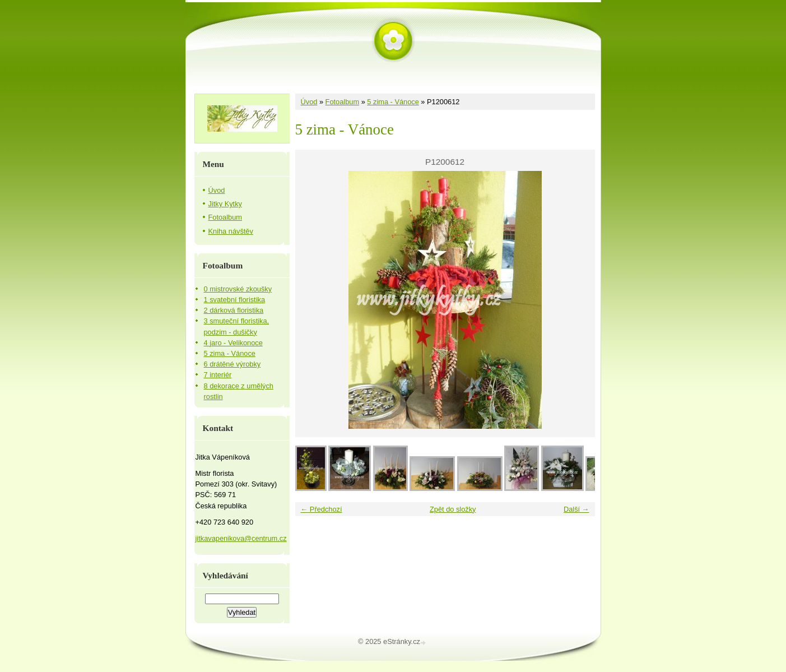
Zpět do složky (453, 509)
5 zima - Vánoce (393, 102)
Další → (576, 509)
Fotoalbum (342, 102)
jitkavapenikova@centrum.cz (241, 538)
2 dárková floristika (234, 310)
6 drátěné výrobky (232, 364)
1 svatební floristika (235, 300)
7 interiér (218, 375)
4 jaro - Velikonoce (233, 343)
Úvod (309, 102)
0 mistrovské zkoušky (238, 289)
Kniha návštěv (231, 231)
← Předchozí (322, 509)
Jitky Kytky (225, 204)
